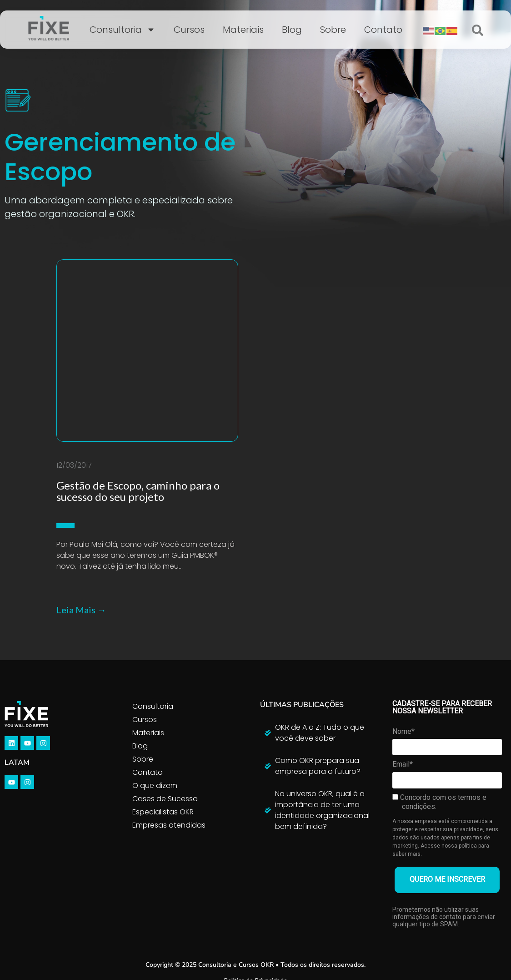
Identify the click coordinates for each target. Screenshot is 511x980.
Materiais (243, 30)
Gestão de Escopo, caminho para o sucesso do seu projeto (138, 409)
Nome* (403, 649)
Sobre (333, 30)
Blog (292, 30)
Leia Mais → (81, 528)
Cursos (189, 30)
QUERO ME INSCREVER (447, 798)
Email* (403, 682)
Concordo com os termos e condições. (439, 720)
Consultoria (123, 30)
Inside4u (281, 939)
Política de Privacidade (255, 898)
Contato (383, 30)
